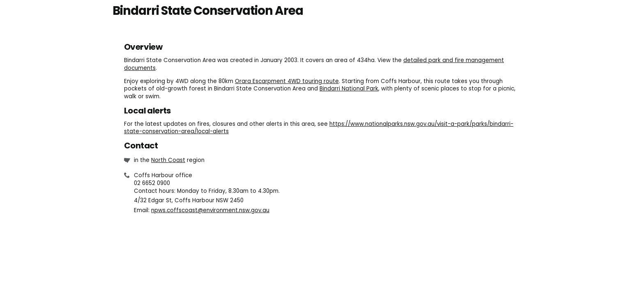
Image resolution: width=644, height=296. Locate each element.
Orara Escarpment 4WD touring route (287, 81)
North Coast (168, 160)
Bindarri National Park (349, 89)
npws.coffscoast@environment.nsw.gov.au (210, 210)
